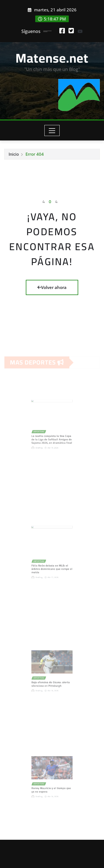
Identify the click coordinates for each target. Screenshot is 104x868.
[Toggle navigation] (52, 130)
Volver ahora (52, 287)
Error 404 (35, 154)
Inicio (14, 154)
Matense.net (52, 58)
